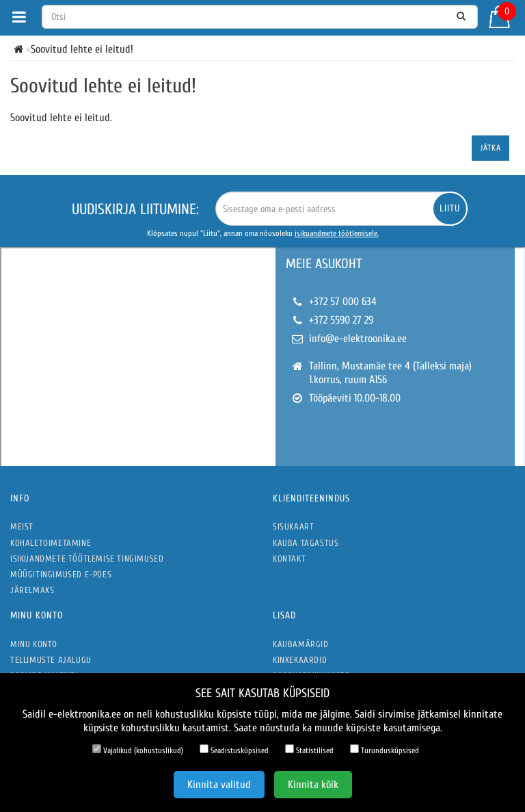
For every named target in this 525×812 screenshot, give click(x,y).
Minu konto (34, 644)
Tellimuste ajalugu (51, 660)
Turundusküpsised (385, 750)
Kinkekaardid (300, 660)
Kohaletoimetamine (51, 543)
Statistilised (309, 750)
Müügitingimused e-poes (61, 574)
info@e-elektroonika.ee (358, 339)
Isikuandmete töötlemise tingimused (87, 559)
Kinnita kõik (313, 785)
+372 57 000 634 (343, 302)
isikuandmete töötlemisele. (337, 233)
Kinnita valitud (219, 785)
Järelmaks (32, 590)
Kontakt (289, 559)
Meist (22, 526)
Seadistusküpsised (234, 750)
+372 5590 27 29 (341, 320)
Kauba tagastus (306, 543)
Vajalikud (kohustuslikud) (138, 750)
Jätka (490, 148)
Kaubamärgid (301, 644)
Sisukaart (293, 526)
